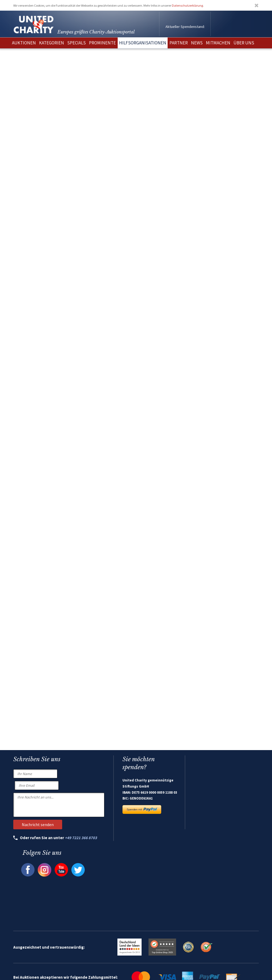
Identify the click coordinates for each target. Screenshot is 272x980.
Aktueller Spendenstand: (185, 27)
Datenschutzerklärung (187, 5)
